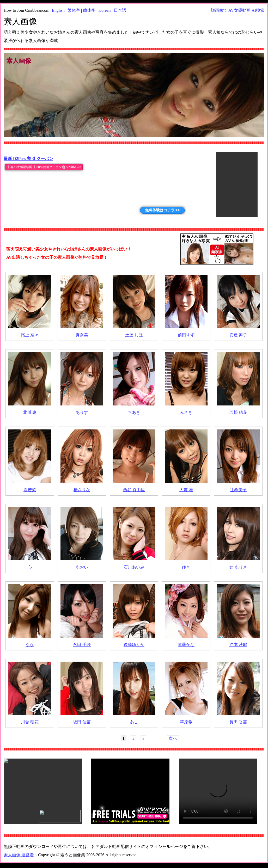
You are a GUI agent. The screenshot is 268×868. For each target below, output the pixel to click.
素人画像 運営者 (19, 855)
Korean (104, 10)
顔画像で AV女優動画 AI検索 (237, 10)
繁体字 (74, 10)
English (58, 10)
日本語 (120, 10)
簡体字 (89, 10)
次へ (173, 738)
